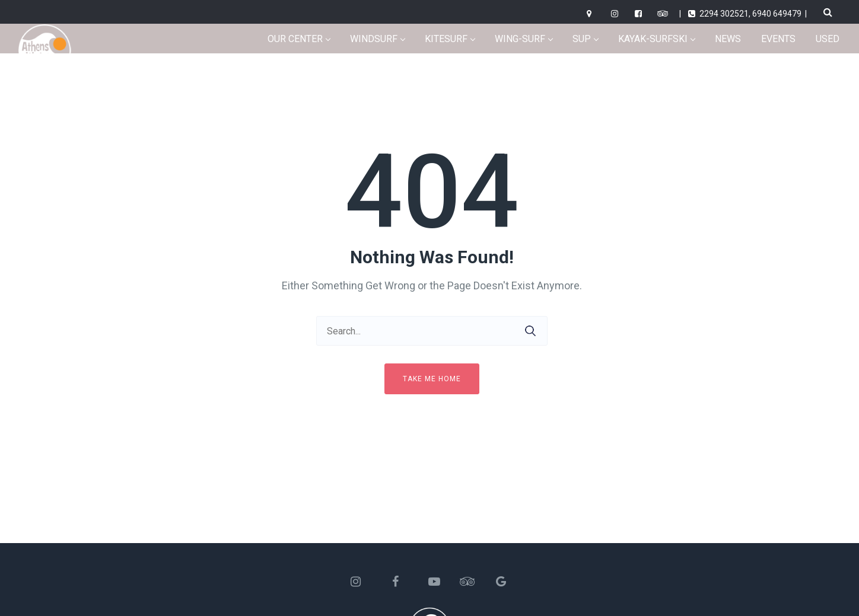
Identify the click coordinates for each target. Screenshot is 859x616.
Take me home (432, 379)
